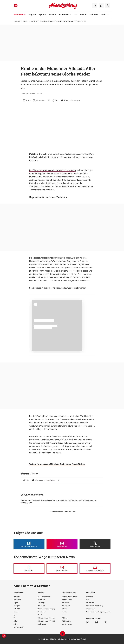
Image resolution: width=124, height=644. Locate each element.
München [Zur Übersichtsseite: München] (19, 15)
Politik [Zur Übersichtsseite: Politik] (83, 15)
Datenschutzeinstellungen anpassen (98, 612)
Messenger (41, 603)
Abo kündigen (91, 609)
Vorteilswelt (42, 615)
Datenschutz (90, 603)
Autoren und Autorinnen (70, 597)
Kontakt (65, 612)
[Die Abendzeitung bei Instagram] (62, 544)
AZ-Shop (65, 618)
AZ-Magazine (66, 621)
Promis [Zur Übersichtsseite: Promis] (53, 15)
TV (15, 618)
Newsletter (41, 600)
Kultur (16, 621)
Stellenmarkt (42, 624)
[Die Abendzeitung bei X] (95, 544)
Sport (15, 615)
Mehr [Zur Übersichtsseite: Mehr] (104, 15)
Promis (16, 612)
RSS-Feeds (41, 606)
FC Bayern (17, 606)
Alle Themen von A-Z (44, 597)
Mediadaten (66, 615)
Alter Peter (34, 474)
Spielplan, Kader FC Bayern (47, 618)
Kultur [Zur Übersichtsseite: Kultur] (93, 15)
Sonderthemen (67, 624)
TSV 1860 (17, 609)
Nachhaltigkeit (18, 627)
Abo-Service (66, 606)
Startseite (18, 21)
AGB (88, 600)
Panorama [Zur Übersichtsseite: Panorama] (64, 15)
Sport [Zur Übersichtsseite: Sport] (41, 15)
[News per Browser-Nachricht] (95, 568)
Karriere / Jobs (67, 600)
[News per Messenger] (29, 568)
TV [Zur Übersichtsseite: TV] (76, 15)
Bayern (16, 603)
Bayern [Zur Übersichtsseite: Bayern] (32, 15)
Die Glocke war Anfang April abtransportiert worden (53, 170)
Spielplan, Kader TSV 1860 (46, 621)
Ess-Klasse (41, 612)
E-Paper (65, 609)
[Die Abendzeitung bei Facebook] (29, 544)
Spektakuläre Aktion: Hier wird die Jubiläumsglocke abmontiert (58, 288)
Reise (15, 624)
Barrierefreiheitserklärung (95, 606)
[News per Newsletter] (62, 568)
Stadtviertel (34, 21)
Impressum (90, 597)
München (26, 21)
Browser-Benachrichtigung (46, 609)
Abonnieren (66, 603)
